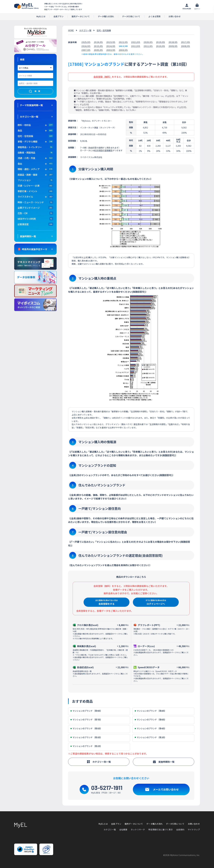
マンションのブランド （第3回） (86, 737)
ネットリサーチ (138, 830)
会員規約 (180, 830)
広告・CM (23, 213)
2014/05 (111, 46)
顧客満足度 (23, 224)
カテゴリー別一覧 (29, 117)
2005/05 (98, 50)
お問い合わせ (175, 16)
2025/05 (86, 42)
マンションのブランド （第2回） (151, 737)
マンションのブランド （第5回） (86, 728)
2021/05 (136, 42)
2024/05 (98, 42)
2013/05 (123, 46)
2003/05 (111, 50)
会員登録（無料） (103, 77)
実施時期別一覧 (28, 236)
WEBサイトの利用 (27, 219)
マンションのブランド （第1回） (86, 746)
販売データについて (81, 16)
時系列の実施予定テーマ (35, 249)
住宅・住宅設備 (25, 136)
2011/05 (148, 46)
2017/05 (186, 42)
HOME (71, 30)
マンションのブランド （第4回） (151, 728)
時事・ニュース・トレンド (31, 202)
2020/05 (148, 42)
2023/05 (111, 42)
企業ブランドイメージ (29, 208)
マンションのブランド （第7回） (86, 720)
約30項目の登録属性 (103, 150)
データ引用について (131, 16)
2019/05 (161, 42)
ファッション (24, 180)
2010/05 (161, 46)
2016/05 (86, 46)
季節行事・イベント (28, 191)
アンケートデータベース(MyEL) (26, 6)
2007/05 (86, 50)
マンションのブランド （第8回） (151, 711)
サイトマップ (194, 830)
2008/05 (186, 46)
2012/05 (136, 46)
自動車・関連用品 (26, 153)
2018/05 (173, 42)
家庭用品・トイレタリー (30, 147)
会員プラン (58, 16)
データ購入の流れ (106, 16)
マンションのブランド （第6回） (151, 720)
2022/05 (123, 42)
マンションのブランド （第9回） (86, 711)
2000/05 (123, 50)
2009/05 (173, 46)
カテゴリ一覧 (85, 30)
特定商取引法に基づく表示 (161, 830)
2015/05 (98, 46)
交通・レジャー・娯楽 (29, 186)
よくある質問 (154, 16)
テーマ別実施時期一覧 (31, 105)
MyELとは (41, 16)
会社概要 (123, 830)
